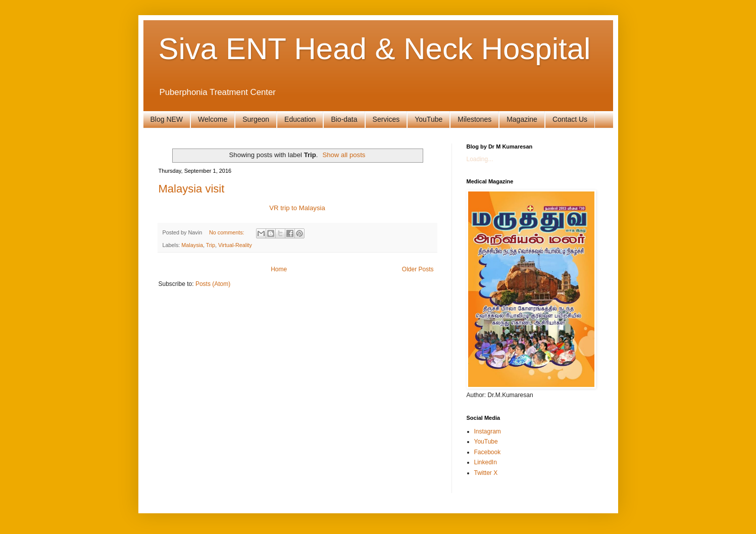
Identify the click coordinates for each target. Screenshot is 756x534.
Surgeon (256, 119)
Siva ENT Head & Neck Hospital (375, 49)
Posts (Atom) (213, 284)
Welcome (213, 119)
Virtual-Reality (235, 245)
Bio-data (344, 119)
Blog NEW (167, 119)
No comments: (228, 232)
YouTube (429, 119)
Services (386, 119)
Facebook (488, 452)
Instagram (488, 431)
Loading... (480, 159)
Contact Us (570, 119)
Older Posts (418, 269)
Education (300, 119)
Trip (211, 245)
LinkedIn (486, 462)
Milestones (474, 119)
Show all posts (344, 155)
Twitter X (486, 473)
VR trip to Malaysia (297, 208)
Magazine (522, 119)
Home (279, 269)
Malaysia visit (192, 189)
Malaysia (192, 245)
